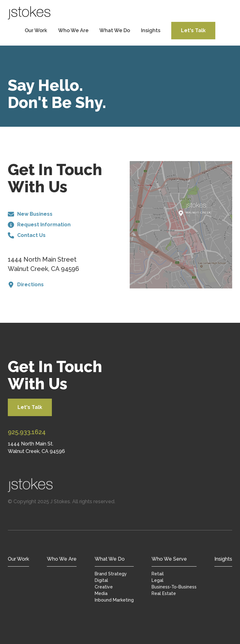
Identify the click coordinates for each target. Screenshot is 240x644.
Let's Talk (193, 30)
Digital (101, 580)
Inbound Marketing (114, 600)
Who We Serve (169, 559)
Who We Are (73, 30)
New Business (30, 214)
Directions (26, 285)
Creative (104, 587)
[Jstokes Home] (120, 485)
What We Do (115, 30)
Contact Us (27, 235)
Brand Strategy (111, 574)
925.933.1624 (27, 432)
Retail (158, 574)
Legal (157, 580)
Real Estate (164, 593)
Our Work (36, 30)
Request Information (39, 225)
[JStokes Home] (29, 13)
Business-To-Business (174, 587)
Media (101, 593)
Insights (151, 30)
